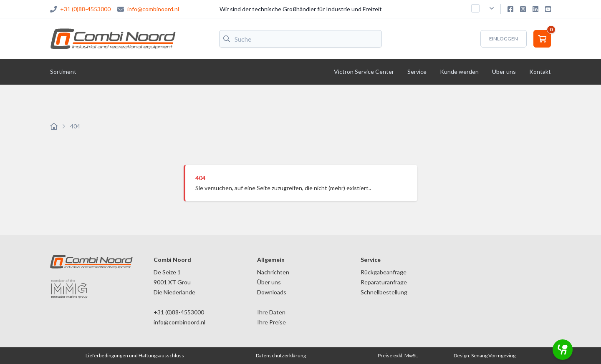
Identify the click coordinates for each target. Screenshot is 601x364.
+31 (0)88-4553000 (85, 9)
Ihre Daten (271, 312)
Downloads (272, 292)
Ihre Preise (271, 322)
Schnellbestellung (384, 292)
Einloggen (504, 39)
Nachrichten (273, 272)
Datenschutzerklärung (281, 355)
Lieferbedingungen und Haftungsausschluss (135, 355)
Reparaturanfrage (384, 282)
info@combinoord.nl (153, 9)
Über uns (269, 282)
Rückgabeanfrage (384, 272)
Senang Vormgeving (493, 355)
